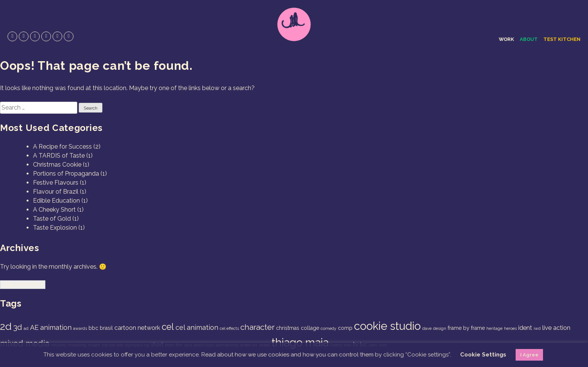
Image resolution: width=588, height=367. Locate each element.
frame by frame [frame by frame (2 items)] (466, 328)
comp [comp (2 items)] (345, 328)
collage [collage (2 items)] (310, 328)
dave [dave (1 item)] (427, 328)
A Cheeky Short (54, 210)
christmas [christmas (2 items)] (288, 328)
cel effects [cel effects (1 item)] (229, 328)
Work (506, 39)
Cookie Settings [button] (483, 355)
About (529, 39)
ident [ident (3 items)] (525, 328)
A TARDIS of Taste (59, 156)
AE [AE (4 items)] (34, 327)
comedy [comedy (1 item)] (328, 328)
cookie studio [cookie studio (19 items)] (387, 326)
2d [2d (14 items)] (6, 326)
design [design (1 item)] (440, 328)
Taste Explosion (55, 228)
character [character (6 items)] (257, 327)
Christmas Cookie (57, 165)
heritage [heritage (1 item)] (494, 328)
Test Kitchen (562, 39)
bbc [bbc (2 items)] (93, 328)
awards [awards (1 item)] (80, 328)
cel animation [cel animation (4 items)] (197, 327)
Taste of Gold (52, 219)
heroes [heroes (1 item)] (510, 328)
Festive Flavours (56, 183)
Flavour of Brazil (56, 192)
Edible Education (56, 201)
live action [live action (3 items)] (556, 328)
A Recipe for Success (62, 147)
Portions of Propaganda (66, 174)
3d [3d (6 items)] (18, 327)
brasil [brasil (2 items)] (106, 328)
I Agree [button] (529, 355)
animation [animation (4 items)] (56, 327)
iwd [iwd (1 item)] (537, 328)
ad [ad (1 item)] (26, 328)
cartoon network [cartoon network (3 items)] (137, 328)
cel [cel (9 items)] (168, 327)
